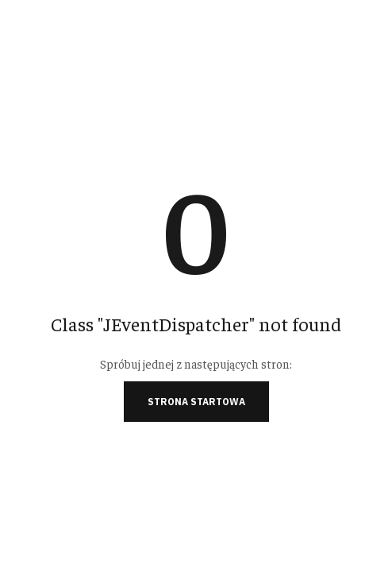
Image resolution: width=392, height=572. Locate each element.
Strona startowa (196, 402)
